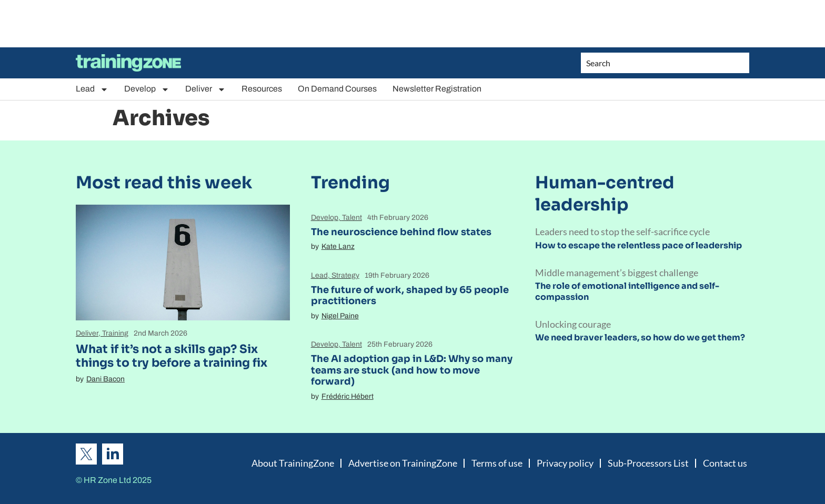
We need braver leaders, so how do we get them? (640, 337)
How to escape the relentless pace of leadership (638, 245)
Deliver (205, 89)
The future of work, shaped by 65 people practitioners (410, 296)
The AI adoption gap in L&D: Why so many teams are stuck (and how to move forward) (412, 370)
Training (115, 333)
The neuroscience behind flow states (401, 232)
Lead (92, 89)
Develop (147, 89)
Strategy (345, 275)
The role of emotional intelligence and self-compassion (627, 291)
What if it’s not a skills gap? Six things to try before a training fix (172, 356)
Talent (352, 218)
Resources (262, 89)
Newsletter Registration (437, 89)
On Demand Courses (337, 89)
